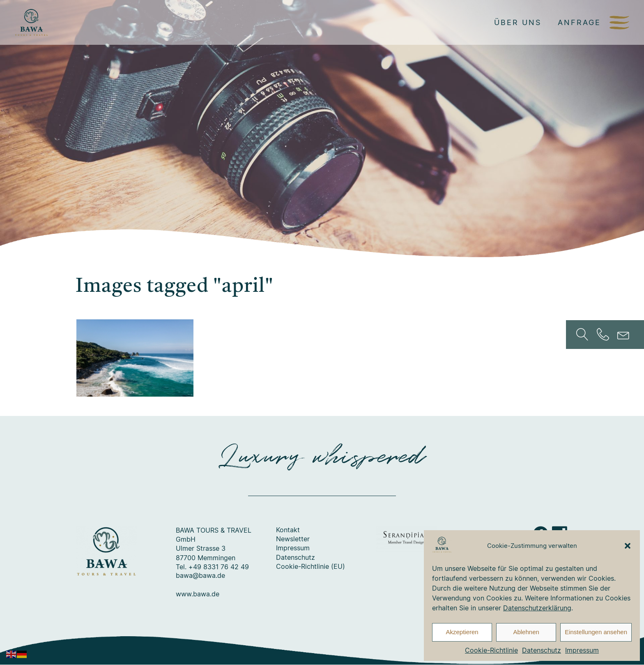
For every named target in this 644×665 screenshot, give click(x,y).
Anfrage (579, 22)
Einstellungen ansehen (596, 632)
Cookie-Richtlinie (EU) (310, 567)
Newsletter (293, 539)
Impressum (582, 650)
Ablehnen (526, 632)
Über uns (518, 22)
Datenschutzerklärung (537, 608)
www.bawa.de (198, 594)
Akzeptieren (462, 632)
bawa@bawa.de (200, 576)
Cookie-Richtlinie (491, 650)
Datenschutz (542, 650)
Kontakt (288, 530)
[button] (628, 546)
